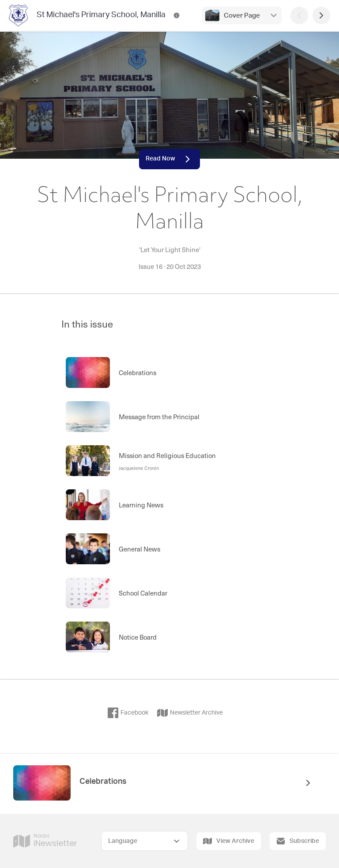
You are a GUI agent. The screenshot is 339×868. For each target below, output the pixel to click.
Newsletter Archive (190, 713)
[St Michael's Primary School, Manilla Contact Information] (177, 15)
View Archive (229, 841)
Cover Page (242, 16)
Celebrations (103, 782)
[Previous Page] (299, 15)
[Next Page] (321, 15)
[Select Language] (145, 841)
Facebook (128, 713)
